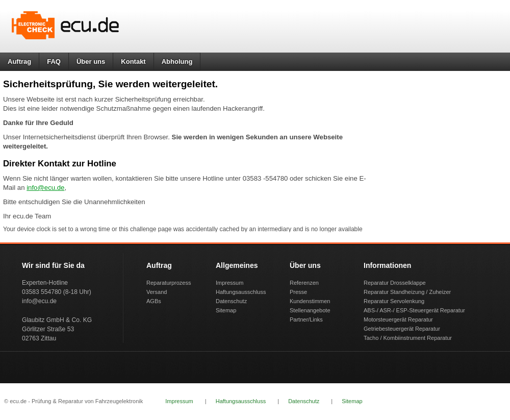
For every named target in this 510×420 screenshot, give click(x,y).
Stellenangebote (310, 310)
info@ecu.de (45, 188)
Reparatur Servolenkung (394, 301)
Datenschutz (231, 301)
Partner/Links (306, 319)
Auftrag (19, 61)
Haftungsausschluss (241, 292)
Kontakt (133, 61)
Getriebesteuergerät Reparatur (402, 329)
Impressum (229, 283)
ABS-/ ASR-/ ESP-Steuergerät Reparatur (414, 310)
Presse (298, 292)
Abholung (177, 61)
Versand (157, 292)
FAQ (54, 61)
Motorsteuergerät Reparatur (398, 319)
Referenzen (304, 283)
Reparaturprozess (169, 283)
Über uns (91, 61)
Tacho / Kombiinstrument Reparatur (408, 338)
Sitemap (226, 310)
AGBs (154, 301)
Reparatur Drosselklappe (395, 283)
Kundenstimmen (310, 301)
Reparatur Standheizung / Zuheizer (407, 292)
